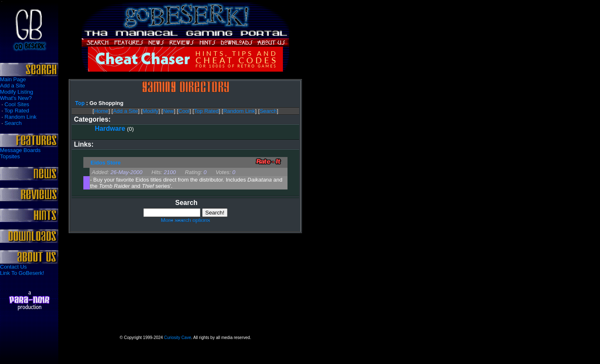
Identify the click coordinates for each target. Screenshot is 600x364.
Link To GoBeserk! (22, 273)
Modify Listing (16, 92)
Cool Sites (17, 104)
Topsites (10, 156)
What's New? (16, 98)
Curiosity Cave (178, 338)
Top (80, 103)
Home (101, 111)
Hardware (110, 128)
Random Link (21, 117)
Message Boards (20, 150)
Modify (150, 111)
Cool (184, 111)
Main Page (13, 79)
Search (13, 123)
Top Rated (17, 111)
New (168, 111)
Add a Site (12, 86)
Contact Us (13, 267)
